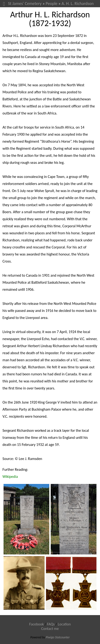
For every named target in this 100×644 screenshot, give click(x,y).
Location (64, 624)
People (52, 4)
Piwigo (50, 637)
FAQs (51, 624)
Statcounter (62, 637)
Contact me (50, 629)
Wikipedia (10, 477)
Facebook (37, 624)
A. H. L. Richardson (78, 4)
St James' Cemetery (25, 4)
